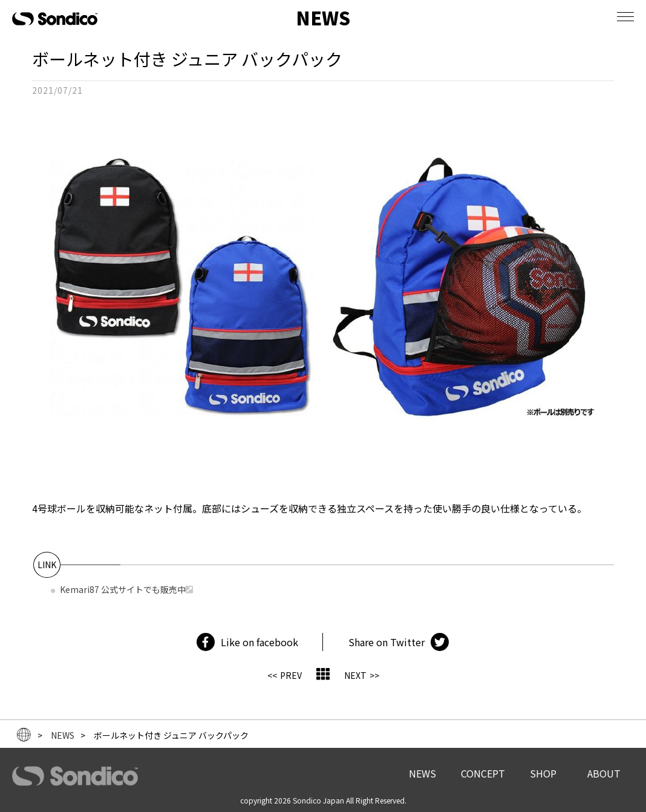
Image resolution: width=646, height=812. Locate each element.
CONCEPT (483, 773)
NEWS (423, 773)
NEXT (355, 675)
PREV (291, 675)
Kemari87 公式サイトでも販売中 (123, 589)
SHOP (543, 773)
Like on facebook (259, 642)
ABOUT (604, 773)
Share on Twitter (387, 642)
